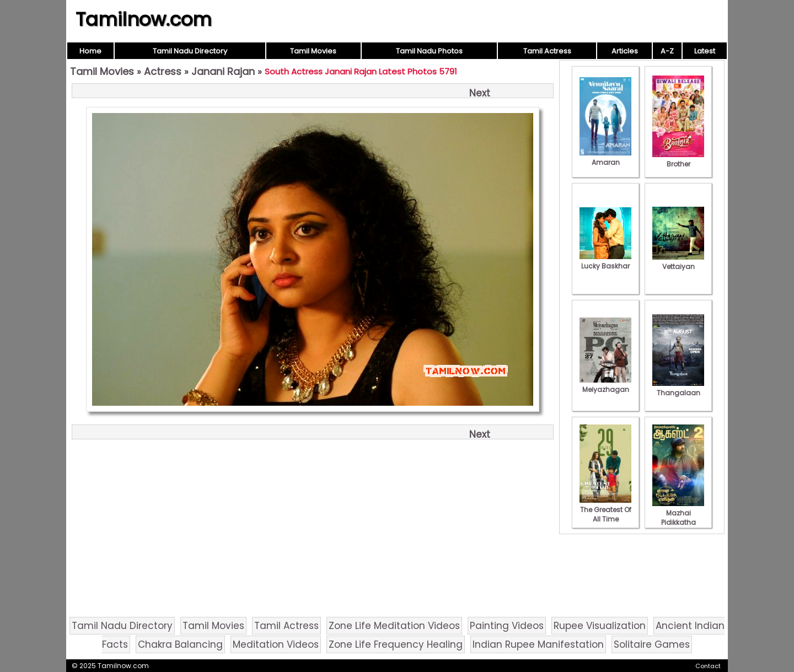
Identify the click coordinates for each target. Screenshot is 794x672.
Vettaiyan (678, 262)
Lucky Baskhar (605, 261)
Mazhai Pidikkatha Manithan (678, 518)
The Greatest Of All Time (605, 510)
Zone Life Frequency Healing (396, 644)
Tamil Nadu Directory (190, 51)
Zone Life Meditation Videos (394, 626)
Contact (708, 666)
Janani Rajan (223, 71)
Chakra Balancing (180, 644)
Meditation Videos (276, 644)
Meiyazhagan (605, 385)
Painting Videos (507, 626)
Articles (625, 51)
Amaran (605, 158)
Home (90, 51)
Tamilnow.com (144, 19)
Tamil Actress (547, 51)
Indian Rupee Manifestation (538, 644)
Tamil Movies (313, 51)
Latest (705, 51)
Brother (678, 159)
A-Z (667, 51)
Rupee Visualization (600, 626)
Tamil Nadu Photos (429, 51)
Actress (163, 71)
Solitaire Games (652, 644)
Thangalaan (678, 388)
